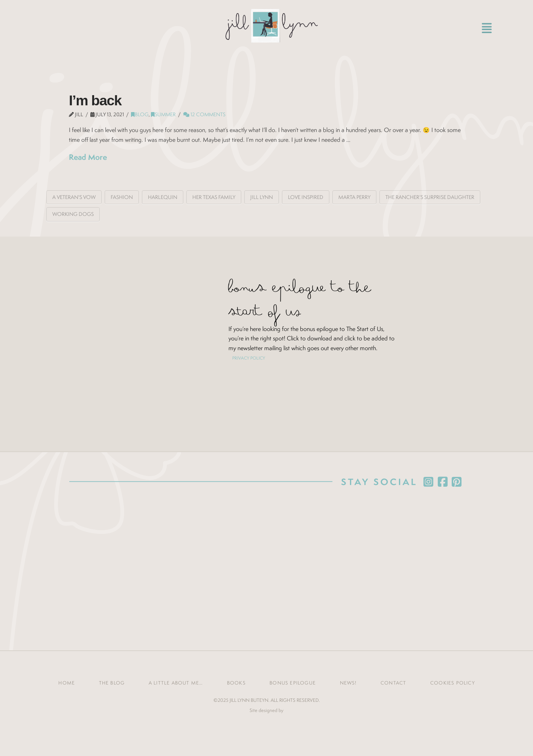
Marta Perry (354, 197)
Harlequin (163, 197)
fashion (122, 197)
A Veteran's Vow (74, 197)
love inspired (306, 197)
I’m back (95, 100)
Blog (140, 114)
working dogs (73, 214)
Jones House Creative (266, 722)
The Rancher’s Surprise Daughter (430, 197)
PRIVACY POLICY (249, 358)
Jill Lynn (262, 197)
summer (163, 114)
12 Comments (204, 114)
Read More (88, 157)
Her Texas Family (214, 197)
